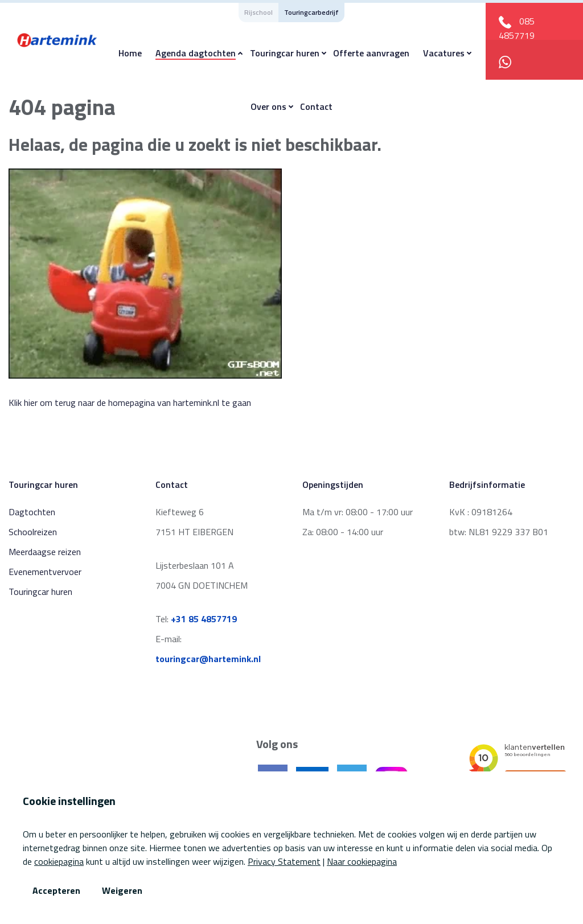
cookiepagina (59, 861)
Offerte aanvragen (371, 53)
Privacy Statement (284, 861)
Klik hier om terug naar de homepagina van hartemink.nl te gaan (130, 403)
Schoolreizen (33, 532)
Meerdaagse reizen (45, 552)
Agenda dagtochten (196, 53)
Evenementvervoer (45, 572)
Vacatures (444, 53)
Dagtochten (32, 512)
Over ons (268, 106)
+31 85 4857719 (204, 619)
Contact (316, 106)
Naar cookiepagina (362, 861)
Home (130, 53)
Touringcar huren (285, 53)
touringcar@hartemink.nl (208, 659)
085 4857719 (517, 28)
